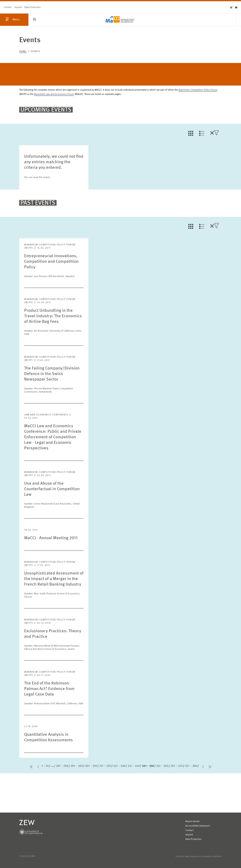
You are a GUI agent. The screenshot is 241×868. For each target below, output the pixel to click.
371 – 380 (191, 766)
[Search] (35, 20)
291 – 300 (77, 766)
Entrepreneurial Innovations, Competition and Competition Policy (51, 262)
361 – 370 (177, 766)
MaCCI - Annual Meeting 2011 (51, 538)
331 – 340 (134, 766)
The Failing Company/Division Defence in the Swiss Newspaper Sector (52, 374)
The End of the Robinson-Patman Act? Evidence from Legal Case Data (49, 689)
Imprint (18, 7)
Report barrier (193, 821)
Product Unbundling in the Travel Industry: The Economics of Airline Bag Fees (53, 316)
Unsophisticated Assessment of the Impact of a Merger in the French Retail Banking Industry (54, 579)
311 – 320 (105, 766)
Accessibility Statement (198, 826)
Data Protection (32, 7)
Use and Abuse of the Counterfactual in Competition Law (52, 489)
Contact (8, 7)
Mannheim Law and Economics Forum (54, 94)
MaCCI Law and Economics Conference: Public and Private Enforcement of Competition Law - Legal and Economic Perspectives (53, 437)
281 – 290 (62, 766)
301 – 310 (91, 766)
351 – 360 (162, 766)
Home (23, 51)
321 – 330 (119, 766)
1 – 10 (45, 766)
